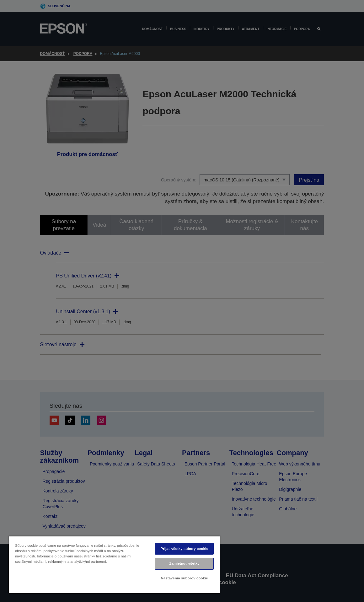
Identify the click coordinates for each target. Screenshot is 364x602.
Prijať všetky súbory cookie (185, 549)
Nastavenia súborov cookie (185, 578)
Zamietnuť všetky (184, 563)
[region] (114, 564)
